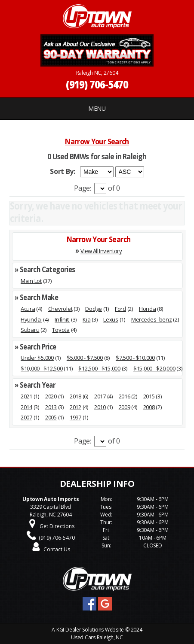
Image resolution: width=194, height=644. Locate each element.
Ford (120, 309)
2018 (75, 396)
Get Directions (57, 526)
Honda (148, 309)
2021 (26, 396)
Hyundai (31, 319)
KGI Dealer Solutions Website (90, 630)
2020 (51, 396)
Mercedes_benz (152, 319)
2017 (100, 396)
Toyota (61, 330)
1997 (75, 417)
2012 (75, 407)
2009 (125, 407)
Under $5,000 (37, 358)
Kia (86, 319)
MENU (97, 108)
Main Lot (31, 281)
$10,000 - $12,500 (42, 368)
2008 (149, 407)
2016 (125, 396)
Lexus (111, 319)
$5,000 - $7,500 (85, 358)
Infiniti (62, 319)
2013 (51, 407)
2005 (51, 417)
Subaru (30, 330)
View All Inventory (101, 251)
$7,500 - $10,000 (135, 358)
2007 (26, 417)
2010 (100, 407)
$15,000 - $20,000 (154, 368)
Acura (28, 309)
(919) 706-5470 (97, 84)
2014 (26, 407)
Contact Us (57, 549)
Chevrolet (60, 309)
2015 (149, 396)
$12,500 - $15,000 (99, 368)
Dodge (94, 309)
